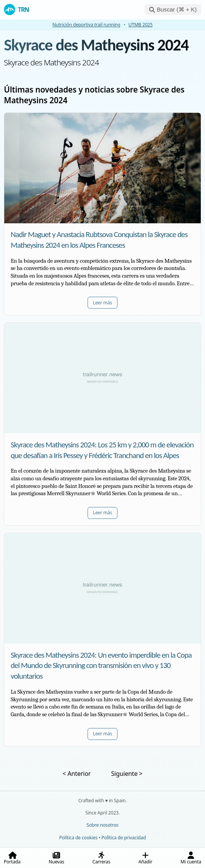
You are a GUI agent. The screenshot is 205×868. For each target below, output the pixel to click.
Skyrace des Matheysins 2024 (96, 45)
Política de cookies (78, 838)
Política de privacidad (124, 838)
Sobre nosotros (102, 825)
